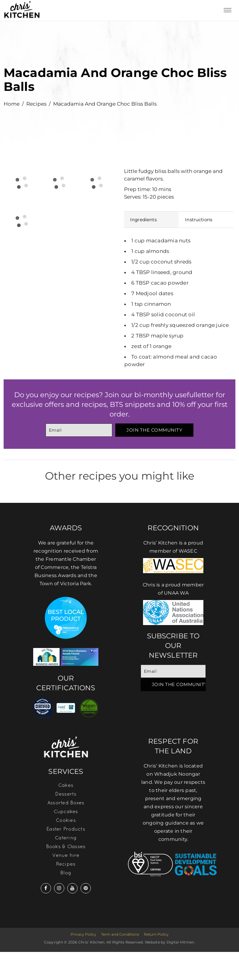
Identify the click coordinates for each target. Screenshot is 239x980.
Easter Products (66, 829)
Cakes (66, 785)
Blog (66, 873)
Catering (66, 838)
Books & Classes (66, 846)
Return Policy (156, 934)
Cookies (66, 820)
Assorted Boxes (66, 803)
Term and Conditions (120, 934)
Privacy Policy (83, 934)
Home (12, 104)
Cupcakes (66, 811)
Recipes (36, 104)
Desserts (66, 794)
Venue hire (66, 855)
